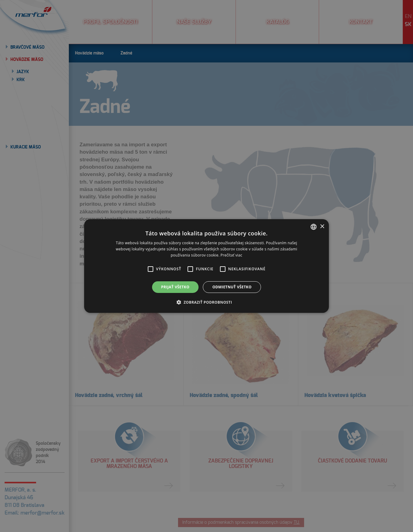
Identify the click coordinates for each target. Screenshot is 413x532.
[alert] (206, 266)
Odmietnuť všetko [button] (232, 287)
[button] (151, 269)
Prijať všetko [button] (175, 287)
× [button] (322, 226)
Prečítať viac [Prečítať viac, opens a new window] (231, 255)
